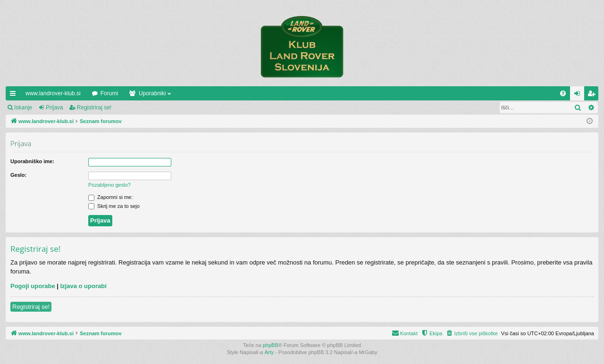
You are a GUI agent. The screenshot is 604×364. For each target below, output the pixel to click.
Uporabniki (152, 93)
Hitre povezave (15, 95)
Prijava (55, 108)
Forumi (109, 93)
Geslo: (18, 175)
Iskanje (23, 108)
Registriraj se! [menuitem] (593, 95)
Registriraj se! (94, 108)
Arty (269, 352)
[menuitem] (563, 93)
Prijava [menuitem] (579, 95)
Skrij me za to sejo (114, 206)
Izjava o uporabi (84, 286)
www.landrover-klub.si (53, 93)
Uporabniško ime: (32, 161)
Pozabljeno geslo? (109, 185)
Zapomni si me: (110, 197)
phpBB (271, 345)
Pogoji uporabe (33, 286)
